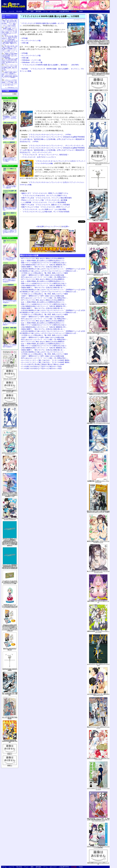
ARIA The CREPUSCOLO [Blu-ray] (10, 649)
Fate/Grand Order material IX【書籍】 (10, 670)
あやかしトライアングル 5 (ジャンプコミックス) (10, 453)
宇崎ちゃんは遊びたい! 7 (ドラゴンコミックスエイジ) (10, 519)
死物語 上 (10, 765)
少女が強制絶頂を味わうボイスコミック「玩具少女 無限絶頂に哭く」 (45, 265)
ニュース (11, 11)
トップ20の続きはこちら (11, 88)
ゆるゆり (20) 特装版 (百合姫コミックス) (10, 471)
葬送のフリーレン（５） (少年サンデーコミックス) (98, 727)
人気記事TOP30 (64, 11)
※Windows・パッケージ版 (31, 60)
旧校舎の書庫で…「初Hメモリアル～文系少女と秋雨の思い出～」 (43, 267)
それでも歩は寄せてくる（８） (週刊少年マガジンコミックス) (98, 695)
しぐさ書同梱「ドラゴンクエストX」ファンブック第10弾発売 (44, 202)
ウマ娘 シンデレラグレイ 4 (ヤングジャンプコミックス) (98, 164)
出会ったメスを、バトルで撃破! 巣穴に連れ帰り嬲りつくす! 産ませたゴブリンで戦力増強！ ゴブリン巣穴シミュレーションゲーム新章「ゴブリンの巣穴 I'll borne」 (10, 23)
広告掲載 (74, 11)
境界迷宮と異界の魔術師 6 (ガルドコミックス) (98, 333)
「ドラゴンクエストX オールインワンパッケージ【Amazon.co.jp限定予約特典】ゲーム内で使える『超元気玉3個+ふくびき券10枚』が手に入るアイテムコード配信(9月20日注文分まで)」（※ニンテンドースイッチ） (53, 150)
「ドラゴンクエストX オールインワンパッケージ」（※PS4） (47, 135)
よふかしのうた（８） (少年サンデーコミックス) (98, 665)
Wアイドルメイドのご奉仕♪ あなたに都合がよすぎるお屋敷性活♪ (43, 258)
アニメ (26, 11)
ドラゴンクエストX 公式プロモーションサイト (39, 157)
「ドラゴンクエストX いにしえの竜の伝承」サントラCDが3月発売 (45, 212)
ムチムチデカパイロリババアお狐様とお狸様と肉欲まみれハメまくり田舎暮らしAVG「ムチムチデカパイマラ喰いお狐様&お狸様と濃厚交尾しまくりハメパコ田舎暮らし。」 (10, 75)
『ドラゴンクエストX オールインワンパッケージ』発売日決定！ (45, 155)
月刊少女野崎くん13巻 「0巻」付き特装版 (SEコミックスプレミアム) (10, 366)
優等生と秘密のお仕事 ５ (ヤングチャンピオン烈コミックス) (98, 542)
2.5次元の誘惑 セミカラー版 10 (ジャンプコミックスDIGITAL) (98, 847)
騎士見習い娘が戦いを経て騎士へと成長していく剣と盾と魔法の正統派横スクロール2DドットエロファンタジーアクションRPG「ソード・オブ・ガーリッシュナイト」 (10, 49)
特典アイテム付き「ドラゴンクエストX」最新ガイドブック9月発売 (46, 205)
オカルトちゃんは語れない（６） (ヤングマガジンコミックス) (98, 275)
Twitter (81, 11)
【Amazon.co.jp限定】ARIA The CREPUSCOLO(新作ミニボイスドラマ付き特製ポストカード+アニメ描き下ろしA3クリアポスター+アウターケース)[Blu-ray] (10, 628)
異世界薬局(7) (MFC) (98, 452)
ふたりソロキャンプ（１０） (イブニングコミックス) (98, 789)
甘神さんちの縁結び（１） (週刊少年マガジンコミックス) (98, 759)
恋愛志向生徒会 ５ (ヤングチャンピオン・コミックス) (98, 632)
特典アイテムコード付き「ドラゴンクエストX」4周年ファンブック (46, 207)
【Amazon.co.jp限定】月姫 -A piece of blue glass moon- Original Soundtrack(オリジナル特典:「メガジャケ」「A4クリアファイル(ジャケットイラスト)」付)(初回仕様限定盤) (98, 42)
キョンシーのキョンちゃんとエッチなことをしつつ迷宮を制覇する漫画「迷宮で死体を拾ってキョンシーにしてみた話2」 (10, 67)
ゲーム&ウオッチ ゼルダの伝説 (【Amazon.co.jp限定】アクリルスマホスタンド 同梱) (10, 582)
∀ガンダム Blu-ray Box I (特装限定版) (10, 718)
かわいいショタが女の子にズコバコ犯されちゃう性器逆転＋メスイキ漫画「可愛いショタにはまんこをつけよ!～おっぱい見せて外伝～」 (9, 83)
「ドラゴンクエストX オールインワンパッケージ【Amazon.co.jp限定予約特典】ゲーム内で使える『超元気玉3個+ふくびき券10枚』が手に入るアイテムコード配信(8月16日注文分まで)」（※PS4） (53, 139)
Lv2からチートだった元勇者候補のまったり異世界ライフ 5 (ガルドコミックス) (98, 394)
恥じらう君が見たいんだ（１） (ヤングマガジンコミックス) (98, 572)
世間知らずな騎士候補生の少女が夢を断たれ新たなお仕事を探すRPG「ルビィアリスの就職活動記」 (10, 56)
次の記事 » (65, 226)
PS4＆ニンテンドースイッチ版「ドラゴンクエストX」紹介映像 (44, 200)
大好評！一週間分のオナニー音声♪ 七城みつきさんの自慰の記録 (43, 275)
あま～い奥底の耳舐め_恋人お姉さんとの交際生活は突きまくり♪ (43, 261)
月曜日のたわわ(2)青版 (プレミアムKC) (10, 428)
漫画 (32, 11)
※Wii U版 (25, 43)
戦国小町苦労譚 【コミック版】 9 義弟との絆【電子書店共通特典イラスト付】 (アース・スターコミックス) (98, 820)
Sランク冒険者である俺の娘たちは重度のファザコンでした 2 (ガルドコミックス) (98, 364)
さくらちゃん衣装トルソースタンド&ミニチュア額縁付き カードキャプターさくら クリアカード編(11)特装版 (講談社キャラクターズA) (98, 243)
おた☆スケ (53, 11)
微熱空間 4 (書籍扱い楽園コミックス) (98, 90)
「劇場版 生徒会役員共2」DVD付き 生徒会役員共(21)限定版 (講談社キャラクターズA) (10, 404)
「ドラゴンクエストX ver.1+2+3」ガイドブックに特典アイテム (44, 196)
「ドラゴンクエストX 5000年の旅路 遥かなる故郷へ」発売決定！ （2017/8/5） (51, 65)
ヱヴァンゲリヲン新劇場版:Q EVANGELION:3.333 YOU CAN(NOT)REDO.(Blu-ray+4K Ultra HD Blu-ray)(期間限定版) (10, 567)
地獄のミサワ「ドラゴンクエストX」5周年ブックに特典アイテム (45, 193)
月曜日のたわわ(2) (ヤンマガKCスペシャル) (98, 119)
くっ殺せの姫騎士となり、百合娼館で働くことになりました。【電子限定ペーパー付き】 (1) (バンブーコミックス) (98, 74)
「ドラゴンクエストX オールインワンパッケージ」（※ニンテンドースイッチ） (53, 146)
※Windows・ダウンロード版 (32, 62)
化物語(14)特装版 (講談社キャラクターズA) (10, 391)
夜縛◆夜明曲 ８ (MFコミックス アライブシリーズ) (98, 482)
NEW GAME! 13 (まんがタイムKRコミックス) (98, 863)
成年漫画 (38, 11)
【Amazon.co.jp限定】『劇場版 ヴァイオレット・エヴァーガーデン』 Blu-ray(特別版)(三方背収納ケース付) (10, 495)
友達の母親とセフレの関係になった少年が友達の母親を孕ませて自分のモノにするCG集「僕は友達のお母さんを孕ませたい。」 (10, 61)
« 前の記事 (40, 226)
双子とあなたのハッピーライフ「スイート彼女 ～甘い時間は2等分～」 (45, 277)
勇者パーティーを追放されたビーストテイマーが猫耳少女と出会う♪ (44, 263)
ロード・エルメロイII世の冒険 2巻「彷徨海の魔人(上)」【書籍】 (10, 694)
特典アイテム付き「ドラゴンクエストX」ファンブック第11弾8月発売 (47, 198)
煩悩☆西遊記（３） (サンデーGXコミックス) (98, 602)
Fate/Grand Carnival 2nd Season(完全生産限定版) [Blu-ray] (10, 741)
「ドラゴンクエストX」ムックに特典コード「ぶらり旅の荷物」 (44, 209)
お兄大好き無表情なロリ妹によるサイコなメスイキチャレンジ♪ (42, 352)
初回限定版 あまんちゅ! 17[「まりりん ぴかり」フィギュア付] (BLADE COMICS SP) (10, 606)
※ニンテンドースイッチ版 (31, 41)
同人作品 (19, 11)
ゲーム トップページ (53, 226)
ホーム (4, 11)
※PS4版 (25, 38)
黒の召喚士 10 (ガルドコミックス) (98, 304)
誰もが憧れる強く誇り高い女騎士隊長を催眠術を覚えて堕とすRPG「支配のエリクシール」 (10, 43)
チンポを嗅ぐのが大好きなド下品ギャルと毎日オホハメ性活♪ (42, 366)
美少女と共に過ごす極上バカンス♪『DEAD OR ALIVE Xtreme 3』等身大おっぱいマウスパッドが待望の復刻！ (10, 38)
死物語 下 (10, 754)
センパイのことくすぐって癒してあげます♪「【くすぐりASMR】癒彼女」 (46, 360)
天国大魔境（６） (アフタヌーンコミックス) (98, 423)
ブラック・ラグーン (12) (10, 379)
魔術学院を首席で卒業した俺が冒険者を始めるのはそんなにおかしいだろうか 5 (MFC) (98, 512)
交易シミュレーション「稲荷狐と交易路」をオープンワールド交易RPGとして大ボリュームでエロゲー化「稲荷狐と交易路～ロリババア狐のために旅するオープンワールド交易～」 (9, 31)
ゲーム (45, 11)
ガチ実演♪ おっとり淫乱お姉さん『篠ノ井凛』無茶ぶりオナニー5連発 (45, 273)
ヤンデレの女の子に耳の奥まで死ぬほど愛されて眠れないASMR (43, 364)
